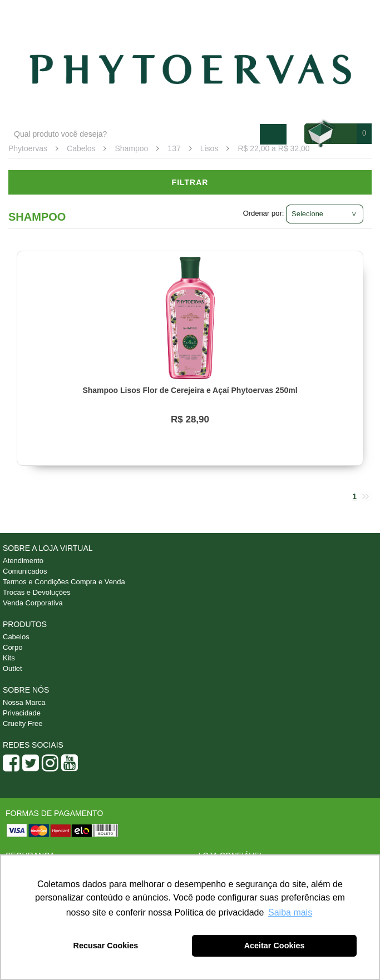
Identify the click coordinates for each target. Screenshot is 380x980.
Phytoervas (28, 148)
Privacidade (22, 713)
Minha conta (342, 12)
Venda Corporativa (33, 603)
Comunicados (25, 571)
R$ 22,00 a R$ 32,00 (273, 148)
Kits (9, 658)
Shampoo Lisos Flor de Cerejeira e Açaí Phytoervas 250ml (190, 390)
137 (174, 148)
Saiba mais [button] (290, 912)
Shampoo (131, 148)
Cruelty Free (23, 723)
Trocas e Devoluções (37, 592)
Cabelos (81, 148)
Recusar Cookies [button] (106, 946)
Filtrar (190, 182)
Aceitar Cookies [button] (275, 946)
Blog (234, 12)
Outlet (13, 668)
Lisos (209, 148)
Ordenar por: (264, 213)
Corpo (13, 647)
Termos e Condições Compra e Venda (64, 582)
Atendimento (282, 12)
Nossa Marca (24, 702)
